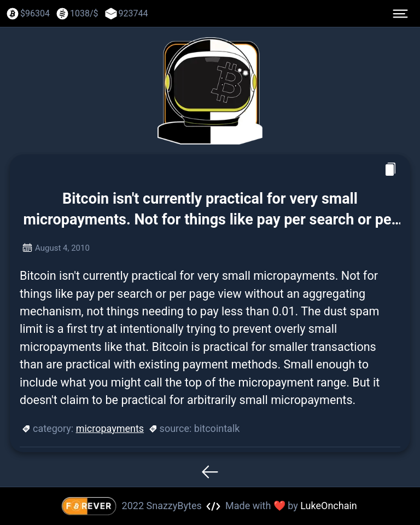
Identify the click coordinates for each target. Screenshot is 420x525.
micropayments (110, 428)
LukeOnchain (329, 506)
